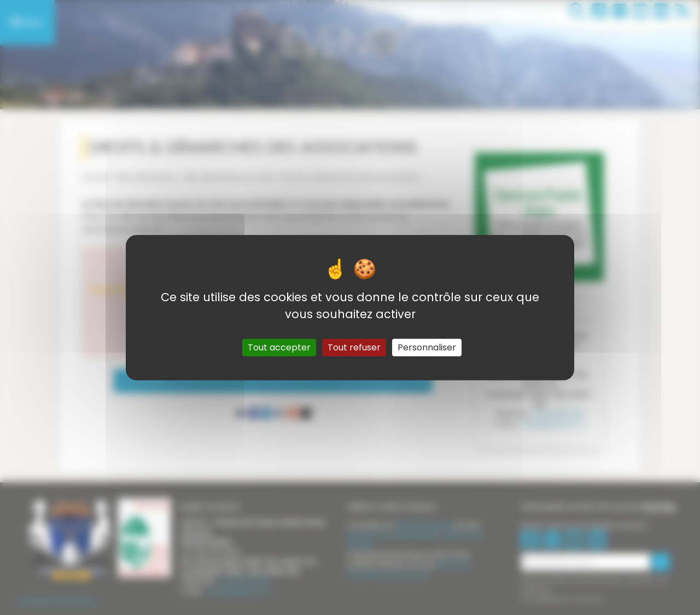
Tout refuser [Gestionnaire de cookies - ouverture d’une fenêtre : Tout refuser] (354, 347)
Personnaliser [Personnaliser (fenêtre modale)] (427, 347)
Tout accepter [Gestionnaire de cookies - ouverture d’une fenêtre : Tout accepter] (279, 347)
